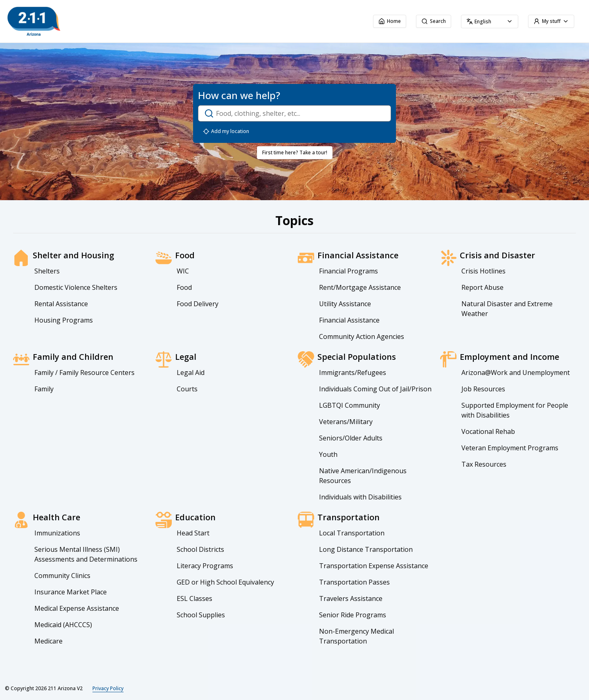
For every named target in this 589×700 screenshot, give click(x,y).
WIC (183, 271)
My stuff (551, 21)
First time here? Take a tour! (295, 152)
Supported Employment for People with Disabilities (515, 410)
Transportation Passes (354, 582)
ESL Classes (194, 598)
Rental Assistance (61, 304)
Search (434, 21)
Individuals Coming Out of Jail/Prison (375, 389)
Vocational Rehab (488, 431)
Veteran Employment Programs (510, 448)
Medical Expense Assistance (77, 608)
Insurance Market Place (71, 592)
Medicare (48, 641)
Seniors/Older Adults (351, 438)
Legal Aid (191, 373)
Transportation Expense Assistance (374, 566)
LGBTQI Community (350, 405)
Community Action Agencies (362, 336)
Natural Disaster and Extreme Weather (507, 309)
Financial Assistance (349, 320)
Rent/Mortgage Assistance (360, 287)
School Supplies (201, 615)
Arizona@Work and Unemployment (516, 373)
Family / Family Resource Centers (84, 373)
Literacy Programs (205, 566)
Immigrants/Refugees (353, 373)
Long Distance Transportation (366, 549)
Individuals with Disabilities (360, 497)
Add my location (226, 131)
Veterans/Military (346, 422)
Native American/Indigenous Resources (363, 476)
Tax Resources (484, 464)
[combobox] (490, 21)
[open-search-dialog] (294, 113)
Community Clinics (62, 576)
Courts (187, 389)
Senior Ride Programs (353, 615)
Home (390, 21)
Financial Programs (348, 271)
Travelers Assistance (351, 598)
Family (44, 389)
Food (184, 287)
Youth (328, 454)
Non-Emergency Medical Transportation (356, 636)
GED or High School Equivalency (225, 582)
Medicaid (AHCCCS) (63, 625)
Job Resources (483, 389)
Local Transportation (352, 533)
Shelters (47, 271)
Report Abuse (482, 287)
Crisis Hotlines (483, 271)
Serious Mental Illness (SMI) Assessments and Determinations (86, 554)
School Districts (200, 549)
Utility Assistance (345, 304)
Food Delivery (198, 304)
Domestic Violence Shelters (76, 287)
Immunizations (57, 533)
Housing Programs (64, 320)
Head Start (193, 533)
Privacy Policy (108, 688)
